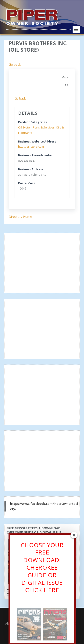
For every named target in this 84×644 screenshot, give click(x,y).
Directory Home (20, 217)
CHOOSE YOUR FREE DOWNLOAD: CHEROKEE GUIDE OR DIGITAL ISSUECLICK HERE (42, 569)
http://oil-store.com (31, 147)
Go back (15, 64)
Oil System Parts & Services (36, 127)
